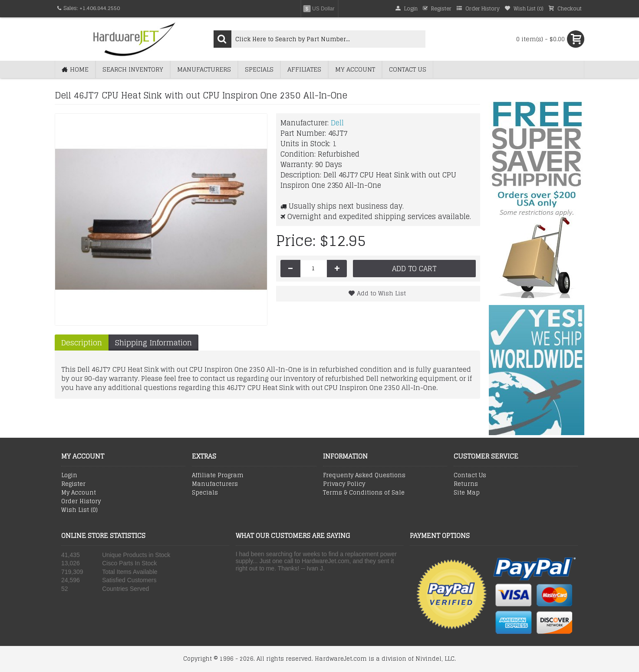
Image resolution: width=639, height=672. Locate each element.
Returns (466, 484)
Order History (81, 502)
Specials (205, 493)
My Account (79, 493)
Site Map (467, 493)
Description (82, 343)
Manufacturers (215, 484)
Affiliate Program (218, 475)
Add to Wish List (381, 293)
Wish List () (79, 510)
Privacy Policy (344, 484)
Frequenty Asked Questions (364, 475)
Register (73, 484)
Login (69, 475)
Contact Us (470, 475)
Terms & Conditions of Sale (364, 493)
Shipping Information (153, 343)
